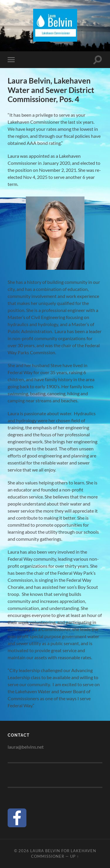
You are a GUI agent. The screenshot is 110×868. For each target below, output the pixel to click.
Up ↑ (75, 856)
